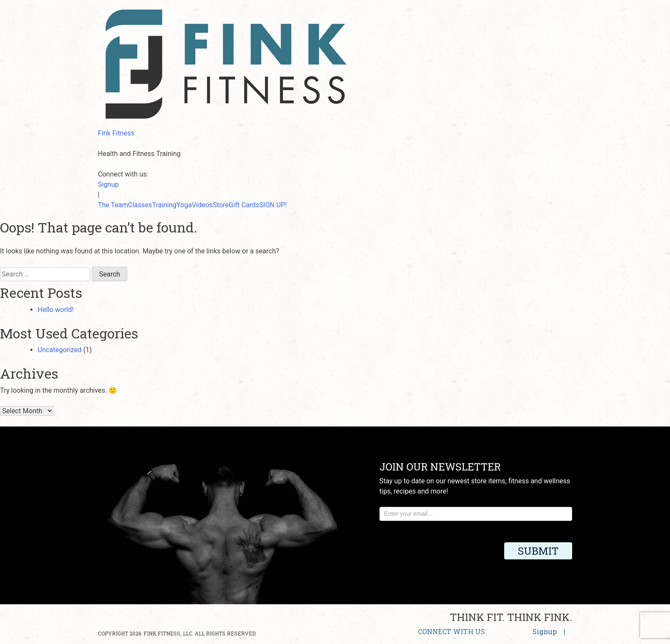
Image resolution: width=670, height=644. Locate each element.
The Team (113, 205)
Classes (140, 205)
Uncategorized (60, 350)
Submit (538, 551)
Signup (108, 184)
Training (164, 205)
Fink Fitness (116, 133)
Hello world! (56, 310)
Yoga (184, 205)
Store (221, 205)
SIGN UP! (273, 205)
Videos (202, 205)
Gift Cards (244, 205)
